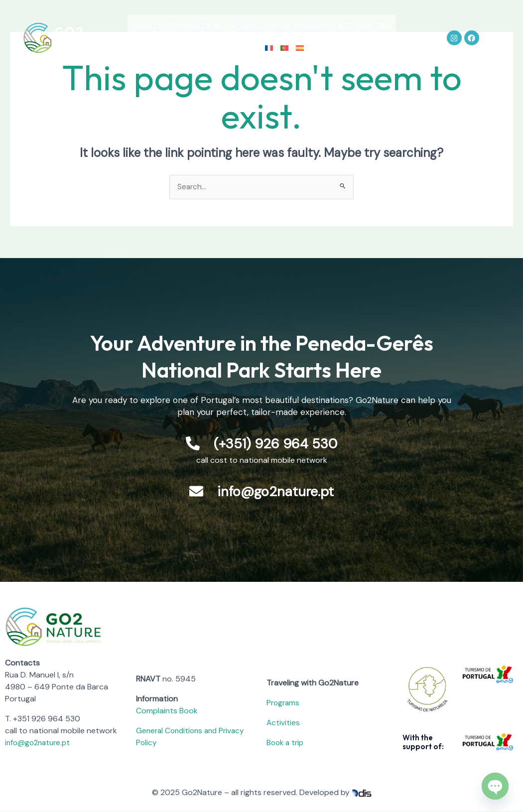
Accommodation (342, 26)
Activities (283, 26)
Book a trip (286, 743)
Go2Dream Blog (200, 49)
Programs (284, 703)
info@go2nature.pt (40, 743)
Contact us (263, 49)
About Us (169, 26)
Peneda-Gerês (226, 26)
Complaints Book (167, 711)
